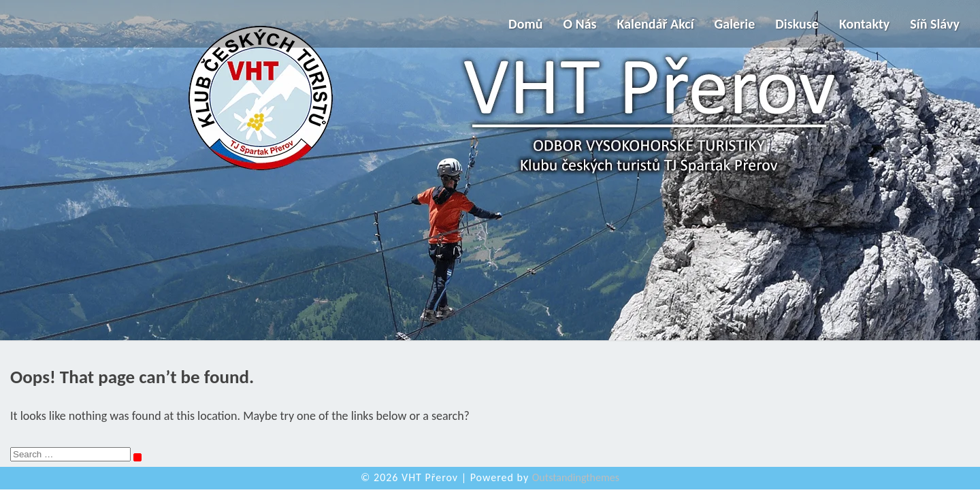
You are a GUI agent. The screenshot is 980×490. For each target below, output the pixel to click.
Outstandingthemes (576, 477)
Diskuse (797, 24)
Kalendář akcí (656, 24)
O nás (579, 24)
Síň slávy (935, 24)
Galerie (735, 24)
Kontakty (864, 24)
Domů (525, 24)
